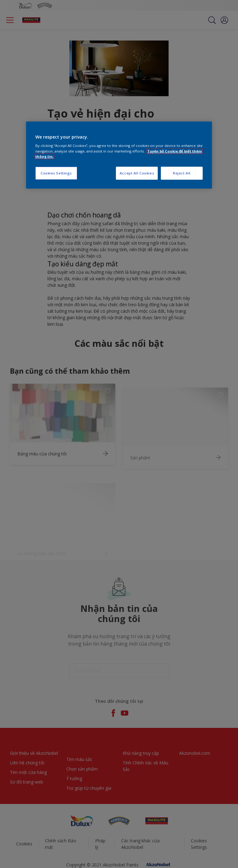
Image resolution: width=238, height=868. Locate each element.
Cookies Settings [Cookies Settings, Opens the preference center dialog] (56, 173)
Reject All (182, 173)
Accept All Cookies (137, 173)
